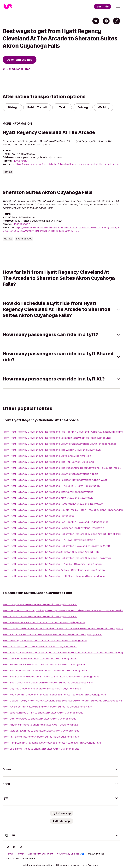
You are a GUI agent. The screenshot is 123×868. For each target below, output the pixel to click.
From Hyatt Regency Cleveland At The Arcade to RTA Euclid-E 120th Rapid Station (51, 486)
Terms (10, 854)
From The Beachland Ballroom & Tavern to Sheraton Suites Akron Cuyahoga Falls (51, 677)
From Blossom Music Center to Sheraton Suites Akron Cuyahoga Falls (44, 622)
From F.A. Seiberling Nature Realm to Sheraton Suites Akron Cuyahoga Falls (47, 707)
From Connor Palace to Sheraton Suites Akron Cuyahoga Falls (39, 719)
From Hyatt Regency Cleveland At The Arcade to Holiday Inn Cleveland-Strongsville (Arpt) (56, 546)
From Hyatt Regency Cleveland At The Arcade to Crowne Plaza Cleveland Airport (50, 474)
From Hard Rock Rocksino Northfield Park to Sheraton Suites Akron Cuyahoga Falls (52, 634)
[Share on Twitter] (96, 21)
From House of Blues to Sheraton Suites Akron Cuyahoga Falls (40, 616)
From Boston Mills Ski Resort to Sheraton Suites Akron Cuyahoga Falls (44, 665)
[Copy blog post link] (117, 21)
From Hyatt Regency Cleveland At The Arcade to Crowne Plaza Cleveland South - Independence (60, 444)
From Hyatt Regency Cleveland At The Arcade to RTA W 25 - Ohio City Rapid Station (52, 564)
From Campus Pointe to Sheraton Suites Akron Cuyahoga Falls (40, 604)
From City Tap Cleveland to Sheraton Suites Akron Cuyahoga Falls (42, 689)
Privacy (21, 854)
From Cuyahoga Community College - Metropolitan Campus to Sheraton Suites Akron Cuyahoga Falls (63, 610)
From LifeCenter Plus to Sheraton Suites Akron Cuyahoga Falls (40, 646)
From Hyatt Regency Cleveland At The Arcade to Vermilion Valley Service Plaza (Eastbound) (57, 438)
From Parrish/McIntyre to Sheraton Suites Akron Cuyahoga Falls (41, 737)
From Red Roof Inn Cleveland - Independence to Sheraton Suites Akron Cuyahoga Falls (55, 695)
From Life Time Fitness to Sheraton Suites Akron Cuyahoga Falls (41, 749)
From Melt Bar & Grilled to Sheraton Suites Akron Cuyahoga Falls (41, 731)
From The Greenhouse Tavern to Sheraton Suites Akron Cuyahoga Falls (45, 671)
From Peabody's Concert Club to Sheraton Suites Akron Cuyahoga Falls (45, 640)
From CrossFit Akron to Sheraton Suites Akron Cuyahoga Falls (40, 659)
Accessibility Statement (41, 854)
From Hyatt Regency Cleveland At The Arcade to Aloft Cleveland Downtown (48, 498)
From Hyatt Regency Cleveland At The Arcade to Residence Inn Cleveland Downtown (53, 528)
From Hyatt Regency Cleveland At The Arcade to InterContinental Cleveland (48, 492)
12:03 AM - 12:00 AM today (20, 154)
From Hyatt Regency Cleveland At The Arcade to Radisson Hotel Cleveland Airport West (55, 480)
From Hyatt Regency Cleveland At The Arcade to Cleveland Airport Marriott (47, 456)
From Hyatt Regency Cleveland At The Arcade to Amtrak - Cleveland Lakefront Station (54, 570)
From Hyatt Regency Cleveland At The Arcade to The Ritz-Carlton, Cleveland (48, 462)
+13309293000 (21, 224)
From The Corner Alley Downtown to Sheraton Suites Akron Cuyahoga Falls (48, 683)
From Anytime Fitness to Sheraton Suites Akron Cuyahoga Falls (40, 725)
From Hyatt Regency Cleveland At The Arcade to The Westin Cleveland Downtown (52, 450)
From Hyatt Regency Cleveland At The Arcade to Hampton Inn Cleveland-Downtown (53, 504)
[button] (118, 6)
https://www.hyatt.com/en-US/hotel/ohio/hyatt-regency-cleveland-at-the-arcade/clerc (67, 164)
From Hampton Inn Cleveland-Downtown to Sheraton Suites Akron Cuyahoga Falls (52, 743)
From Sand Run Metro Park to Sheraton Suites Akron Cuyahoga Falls (43, 713)
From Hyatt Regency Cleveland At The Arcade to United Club (39, 516)
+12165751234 (21, 161)
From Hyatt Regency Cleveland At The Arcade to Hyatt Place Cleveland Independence (54, 576)
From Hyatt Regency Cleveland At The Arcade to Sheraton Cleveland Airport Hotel (51, 552)
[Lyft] (8, 6)
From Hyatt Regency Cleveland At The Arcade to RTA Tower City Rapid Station (49, 540)
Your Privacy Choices (71, 854)
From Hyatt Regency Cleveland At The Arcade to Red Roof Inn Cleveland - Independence (56, 522)
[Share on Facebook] (106, 21)
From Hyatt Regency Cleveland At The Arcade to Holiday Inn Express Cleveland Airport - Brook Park (62, 534)
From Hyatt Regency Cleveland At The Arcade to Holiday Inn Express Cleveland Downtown (57, 558)
